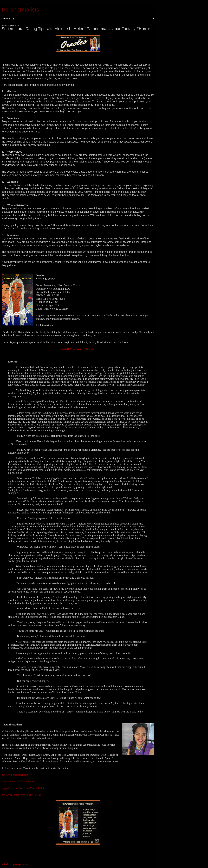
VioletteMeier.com (72, 349)
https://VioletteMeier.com (15, 775)
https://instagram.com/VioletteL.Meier (21, 795)
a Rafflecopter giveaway (15, 865)
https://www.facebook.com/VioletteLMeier (24, 788)
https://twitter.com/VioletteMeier (19, 781)
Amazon (90, 349)
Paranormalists (20, 10)
